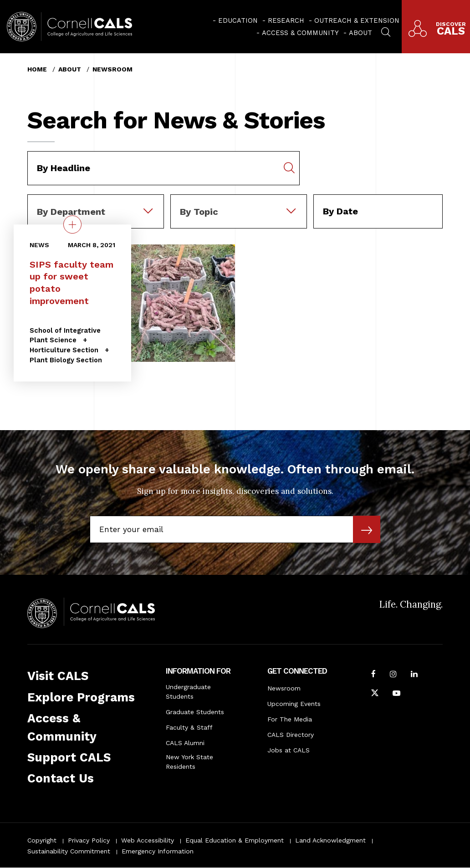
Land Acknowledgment (330, 840)
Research (286, 20)
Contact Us (61, 778)
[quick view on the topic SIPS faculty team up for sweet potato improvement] (72, 224)
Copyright (42, 840)
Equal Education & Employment (235, 840)
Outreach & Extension (357, 20)
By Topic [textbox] (199, 212)
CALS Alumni (185, 743)
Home (37, 69)
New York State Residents (189, 762)
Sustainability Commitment (69, 851)
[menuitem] (235, 20)
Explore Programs (81, 697)
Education (238, 20)
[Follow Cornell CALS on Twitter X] (375, 694)
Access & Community (300, 33)
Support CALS (69, 757)
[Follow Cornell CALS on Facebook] (373, 675)
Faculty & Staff (189, 727)
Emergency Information (158, 851)
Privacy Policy (89, 840)
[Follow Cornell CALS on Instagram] (393, 675)
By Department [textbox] (71, 212)
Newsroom (112, 69)
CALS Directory (291, 735)
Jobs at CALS (289, 750)
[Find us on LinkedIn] (414, 675)
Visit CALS (58, 676)
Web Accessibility (148, 840)
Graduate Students (195, 712)
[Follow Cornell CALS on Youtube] (396, 694)
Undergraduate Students (188, 692)
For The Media (290, 719)
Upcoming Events (294, 704)
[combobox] (96, 201)
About (360, 33)
